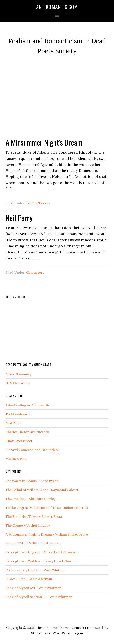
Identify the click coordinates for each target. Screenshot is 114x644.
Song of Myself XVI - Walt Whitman (33, 588)
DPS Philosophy (18, 383)
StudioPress (41, 633)
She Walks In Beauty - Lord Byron (32, 481)
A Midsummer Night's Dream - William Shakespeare (47, 534)
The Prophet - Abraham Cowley (31, 499)
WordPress (62, 633)
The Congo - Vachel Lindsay (28, 525)
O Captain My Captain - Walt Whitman (36, 570)
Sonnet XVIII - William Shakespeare (34, 543)
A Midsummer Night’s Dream (44, 142)
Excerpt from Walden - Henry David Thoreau (41, 561)
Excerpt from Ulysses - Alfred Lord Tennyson (42, 552)
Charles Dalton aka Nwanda (28, 432)
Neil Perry (19, 218)
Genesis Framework (88, 628)
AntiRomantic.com (57, 7)
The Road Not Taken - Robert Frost (34, 516)
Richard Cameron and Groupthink (32, 450)
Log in (78, 633)
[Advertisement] (57, 97)
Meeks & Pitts (16, 459)
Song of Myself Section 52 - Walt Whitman (39, 597)
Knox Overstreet (19, 441)
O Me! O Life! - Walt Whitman (29, 579)
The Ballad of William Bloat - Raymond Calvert (42, 490)
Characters (35, 272)
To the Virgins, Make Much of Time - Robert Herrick (47, 508)
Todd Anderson (18, 414)
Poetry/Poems (38, 203)
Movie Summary (18, 374)
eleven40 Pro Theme (53, 628)
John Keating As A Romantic (28, 405)
